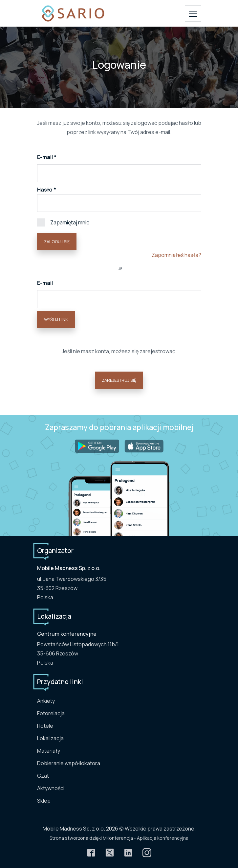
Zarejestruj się (119, 380)
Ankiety (46, 701)
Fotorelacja (51, 713)
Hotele (45, 726)
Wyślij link (56, 319)
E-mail (45, 157)
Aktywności (51, 788)
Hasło (45, 190)
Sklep (44, 801)
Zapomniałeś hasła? (176, 255)
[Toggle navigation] (193, 13)
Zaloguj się (57, 241)
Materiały (49, 751)
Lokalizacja (50, 738)
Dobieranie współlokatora (69, 763)
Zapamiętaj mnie (63, 222)
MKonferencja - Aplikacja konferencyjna (146, 838)
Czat (43, 776)
